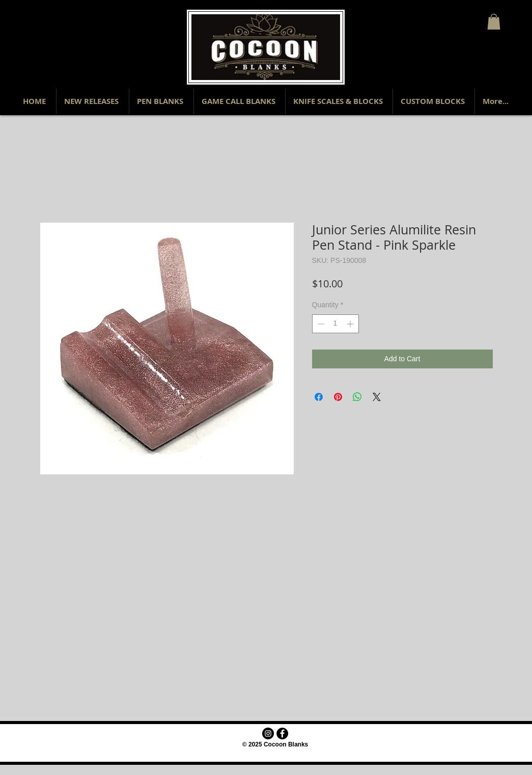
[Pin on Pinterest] (338, 397)
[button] (494, 22)
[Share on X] (377, 397)
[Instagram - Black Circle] (268, 733)
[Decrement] (320, 324)
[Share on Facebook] (319, 397)
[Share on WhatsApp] (357, 397)
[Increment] (351, 324)
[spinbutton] (335, 324)
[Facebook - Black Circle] (282, 733)
